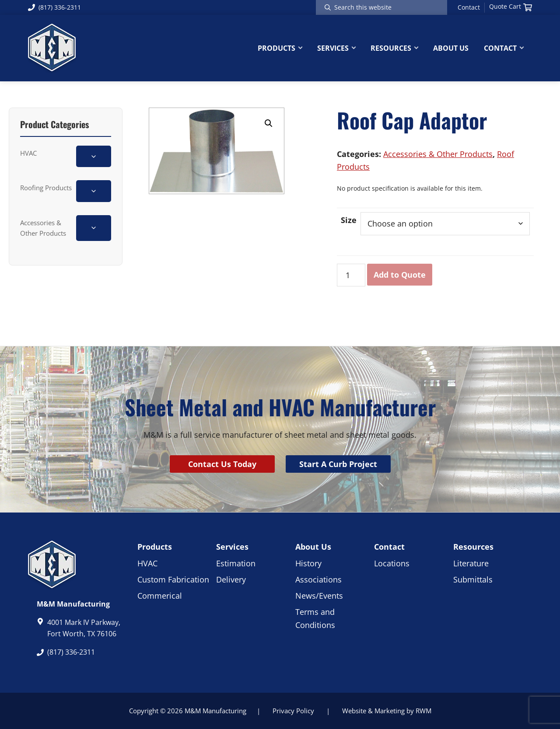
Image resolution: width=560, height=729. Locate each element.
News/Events (319, 596)
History (308, 563)
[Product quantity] (351, 275)
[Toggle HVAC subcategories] (94, 156)
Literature (471, 563)
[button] (269, 123)
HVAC (28, 153)
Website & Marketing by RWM (387, 711)
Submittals (473, 579)
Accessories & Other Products (43, 228)
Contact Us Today (222, 464)
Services (232, 547)
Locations (392, 563)
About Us (313, 547)
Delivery (231, 579)
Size (349, 220)
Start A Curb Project (338, 464)
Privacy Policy (293, 711)
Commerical (160, 596)
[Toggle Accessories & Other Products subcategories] (94, 228)
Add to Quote (400, 275)
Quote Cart (511, 7)
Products (155, 547)
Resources (473, 547)
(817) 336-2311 (54, 7)
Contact (469, 7)
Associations (318, 579)
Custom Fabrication (173, 579)
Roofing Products (46, 188)
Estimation (236, 563)
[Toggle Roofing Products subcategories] (94, 191)
